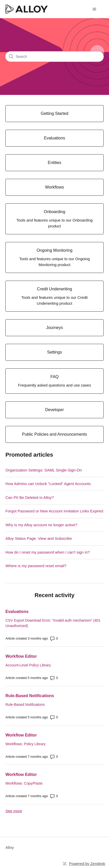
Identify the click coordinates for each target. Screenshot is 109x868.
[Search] (54, 57)
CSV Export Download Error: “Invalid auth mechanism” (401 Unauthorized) (53, 623)
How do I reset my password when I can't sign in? (48, 552)
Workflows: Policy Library (25, 744)
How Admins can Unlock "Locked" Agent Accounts (48, 484)
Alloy (10, 847)
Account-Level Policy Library (28, 665)
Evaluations (17, 612)
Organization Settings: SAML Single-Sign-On (44, 470)
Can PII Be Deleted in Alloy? (29, 497)
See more (14, 811)
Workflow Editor (21, 656)
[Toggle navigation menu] (95, 9)
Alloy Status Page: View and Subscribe (39, 538)
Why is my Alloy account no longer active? (41, 525)
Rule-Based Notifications (30, 696)
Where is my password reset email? (36, 566)
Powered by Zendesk (87, 864)
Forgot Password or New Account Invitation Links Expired (54, 511)
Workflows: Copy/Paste (24, 783)
